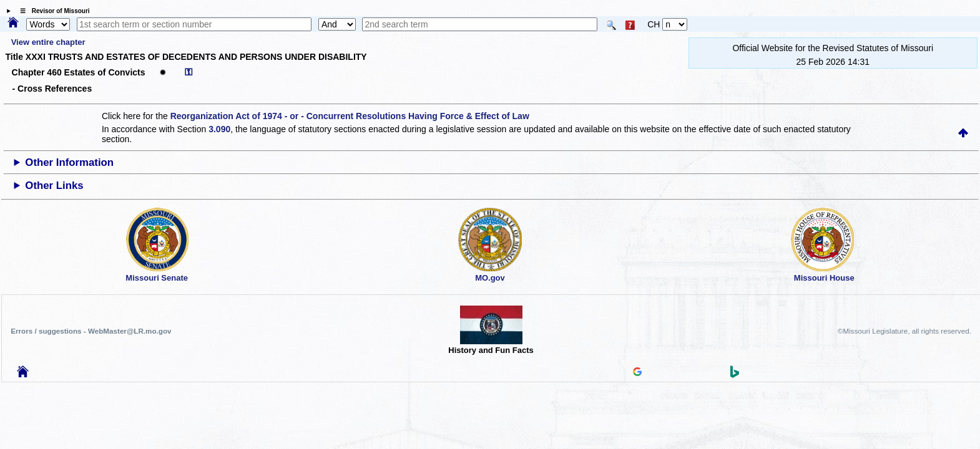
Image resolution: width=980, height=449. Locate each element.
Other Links (54, 186)
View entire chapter (48, 42)
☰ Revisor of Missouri (52, 11)
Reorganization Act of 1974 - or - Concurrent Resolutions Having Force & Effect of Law (350, 116)
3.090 (219, 129)
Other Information (69, 162)
